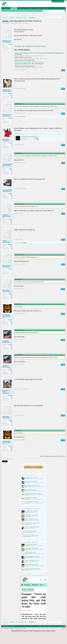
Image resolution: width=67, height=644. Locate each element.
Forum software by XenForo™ (14, 637)
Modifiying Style (5, 635)
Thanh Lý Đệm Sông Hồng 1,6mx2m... (33, 503)
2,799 (11, 355)
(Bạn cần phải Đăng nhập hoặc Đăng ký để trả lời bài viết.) (53, 465)
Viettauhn (27, 488)
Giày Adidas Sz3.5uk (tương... (31, 507)
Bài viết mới (13, 10)
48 (12, 183)
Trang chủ (7, 8)
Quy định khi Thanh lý (23, 24)
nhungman (23, 71)
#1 (63, 79)
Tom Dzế (22, 74)
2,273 (11, 255)
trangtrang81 (28, 525)
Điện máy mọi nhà (29, 496)
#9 (63, 273)
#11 (63, 323)
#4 (63, 154)
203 (12, 107)
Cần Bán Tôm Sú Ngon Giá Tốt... (32, 544)
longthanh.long (7, 99)
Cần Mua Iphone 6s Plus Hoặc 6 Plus (25, 69)
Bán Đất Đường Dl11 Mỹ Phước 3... (33, 566)
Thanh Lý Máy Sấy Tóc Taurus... (32, 528)
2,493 (11, 104)
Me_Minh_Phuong (29, 541)
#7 (63, 223)
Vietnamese (12, 635)
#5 (63, 172)
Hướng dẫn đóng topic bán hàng (42, 24)
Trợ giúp (49, 635)
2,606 (11, 431)
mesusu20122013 (7, 199)
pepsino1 (22, 77)
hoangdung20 (6, 324)
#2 (63, 98)
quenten (5, 250)
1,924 (11, 331)
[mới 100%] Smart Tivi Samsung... (32, 511)
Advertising (38, 8)
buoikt (26, 537)
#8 (63, 249)
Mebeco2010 (6, 299)
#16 (63, 449)
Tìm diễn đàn (5, 10)
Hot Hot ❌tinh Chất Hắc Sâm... (32, 524)
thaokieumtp (17, 126)
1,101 (11, 180)
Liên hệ (44, 8)
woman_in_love (28, 529)
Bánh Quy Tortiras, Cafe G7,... (31, 520)
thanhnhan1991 (24, 68)
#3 (63, 123)
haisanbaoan (28, 545)
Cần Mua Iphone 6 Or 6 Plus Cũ (23, 66)
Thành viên (21, 8)
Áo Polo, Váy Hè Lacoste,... (31, 540)
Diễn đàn (14, 8)
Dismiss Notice (64, 22)
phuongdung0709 (7, 173)
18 (12, 409)
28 (12, 207)
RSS (64, 635)
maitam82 (27, 504)
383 (12, 406)
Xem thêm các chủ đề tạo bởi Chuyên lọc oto (30, 55)
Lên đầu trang (60, 635)
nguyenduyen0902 (29, 567)
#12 (63, 349)
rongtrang (5, 224)
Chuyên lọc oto (21, 32)
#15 (63, 424)
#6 (63, 198)
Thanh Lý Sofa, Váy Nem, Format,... (33, 532)
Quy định (64, 637)
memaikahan (28, 521)
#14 (63, 398)
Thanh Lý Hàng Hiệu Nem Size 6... (32, 536)
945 (12, 204)
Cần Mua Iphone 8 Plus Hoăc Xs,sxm (25, 75)
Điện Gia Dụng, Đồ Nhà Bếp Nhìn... (33, 494)
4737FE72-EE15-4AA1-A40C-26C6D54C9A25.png (32, 146)
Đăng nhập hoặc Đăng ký (58, 1)
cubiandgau (6, 426)
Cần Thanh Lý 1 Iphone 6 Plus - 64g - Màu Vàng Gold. (29, 72)
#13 (63, 374)
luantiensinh (28, 512)
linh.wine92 (6, 149)
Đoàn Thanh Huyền (6, 400)
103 (12, 233)
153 (12, 358)
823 (12, 308)
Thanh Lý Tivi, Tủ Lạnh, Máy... (31, 486)
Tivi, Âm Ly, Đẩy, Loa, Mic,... (31, 499)
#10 (63, 298)
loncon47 (22, 65)
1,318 (11, 230)
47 (12, 154)
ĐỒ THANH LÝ (12, 32)
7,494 (11, 305)
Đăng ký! (33, 476)
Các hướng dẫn (29, 8)
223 (12, 258)
